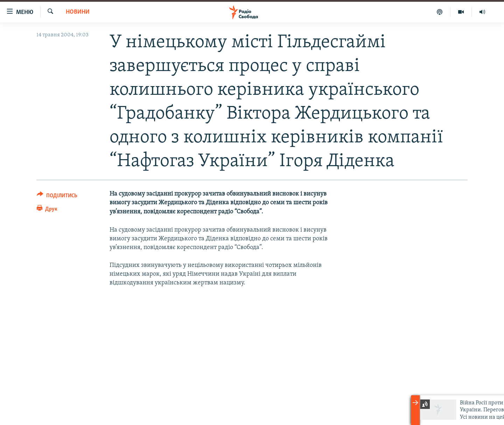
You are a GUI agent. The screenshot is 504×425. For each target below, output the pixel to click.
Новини (78, 12)
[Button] (57, 197)
